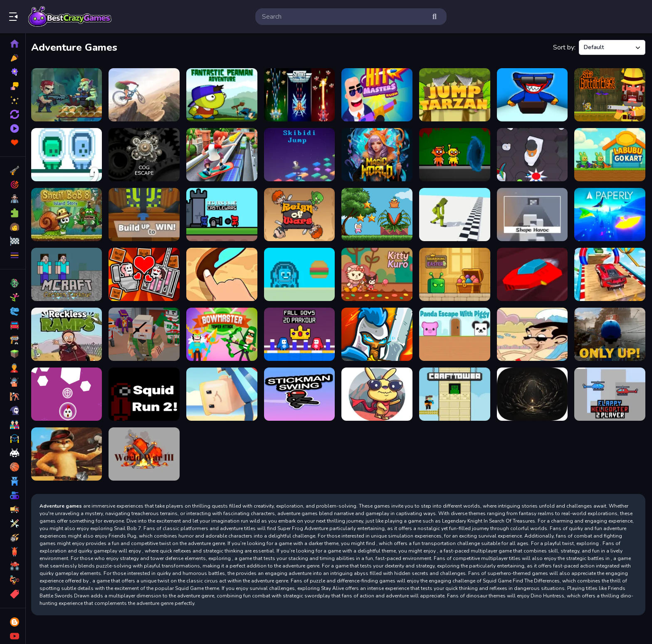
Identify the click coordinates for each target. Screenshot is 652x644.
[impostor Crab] (301, 274)
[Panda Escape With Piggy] (455, 333)
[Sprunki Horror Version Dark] (455, 155)
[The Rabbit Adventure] (378, 393)
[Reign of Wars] (301, 214)
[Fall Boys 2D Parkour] (301, 333)
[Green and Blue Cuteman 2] (69, 155)
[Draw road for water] (223, 274)
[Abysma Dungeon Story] (533, 393)
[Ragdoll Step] (455, 214)
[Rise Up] (69, 393)
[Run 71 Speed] (533, 274)
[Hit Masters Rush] (378, 95)
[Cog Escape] (146, 155)
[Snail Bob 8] (69, 214)
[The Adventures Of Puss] (69, 453)
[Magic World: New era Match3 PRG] (378, 155)
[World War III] (146, 453)
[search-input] (344, 17)
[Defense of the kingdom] (378, 333)
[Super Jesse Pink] (378, 214)
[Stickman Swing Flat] (301, 393)
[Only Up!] (610, 333)
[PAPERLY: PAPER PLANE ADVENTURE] (610, 214)
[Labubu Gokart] (610, 155)
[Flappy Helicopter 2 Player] (610, 393)
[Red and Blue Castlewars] (223, 214)
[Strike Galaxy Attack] (301, 95)
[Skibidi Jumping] (301, 155)
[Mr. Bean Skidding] (533, 333)
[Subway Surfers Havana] (223, 155)
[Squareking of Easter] (455, 274)
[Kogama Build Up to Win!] (146, 214)
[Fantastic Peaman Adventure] (223, 95)
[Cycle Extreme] (146, 95)
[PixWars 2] (146, 333)
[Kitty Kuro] (378, 274)
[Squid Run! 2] (146, 393)
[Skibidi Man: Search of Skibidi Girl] (146, 274)
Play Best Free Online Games (70, 17)
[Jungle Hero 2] (69, 95)
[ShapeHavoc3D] (533, 214)
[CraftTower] (455, 393)
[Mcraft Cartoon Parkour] (69, 274)
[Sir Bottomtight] (610, 95)
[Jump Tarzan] (455, 95)
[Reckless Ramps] (69, 333)
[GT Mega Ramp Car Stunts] (610, 274)
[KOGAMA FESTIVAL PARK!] (223, 393)
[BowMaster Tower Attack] (223, 333)
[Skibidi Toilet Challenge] (533, 155)
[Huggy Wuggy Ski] (533, 95)
